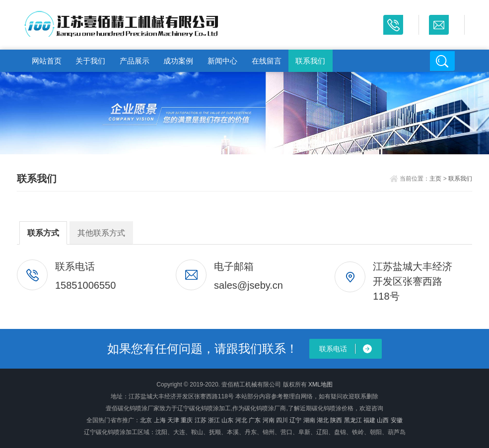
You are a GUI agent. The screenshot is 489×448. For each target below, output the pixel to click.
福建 (369, 420)
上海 (160, 420)
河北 (241, 420)
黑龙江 (353, 420)
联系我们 (310, 61)
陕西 (336, 420)
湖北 (323, 420)
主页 (435, 179)
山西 (383, 420)
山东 (227, 420)
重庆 (187, 420)
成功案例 (178, 61)
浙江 (214, 420)
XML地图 (320, 384)
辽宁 (295, 420)
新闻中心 (222, 61)
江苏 (201, 420)
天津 (173, 420)
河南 (269, 420)
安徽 (397, 420)
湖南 (309, 420)
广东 (255, 420)
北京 (146, 420)
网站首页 (47, 61)
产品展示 (135, 61)
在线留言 (267, 61)
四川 (282, 420)
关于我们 (90, 61)
